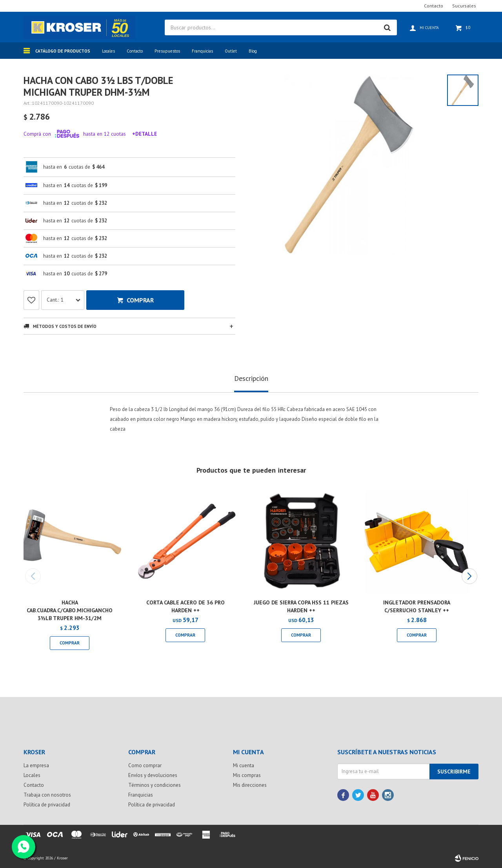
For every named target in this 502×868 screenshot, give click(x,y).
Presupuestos (167, 51)
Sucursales (464, 6)
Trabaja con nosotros (47, 795)
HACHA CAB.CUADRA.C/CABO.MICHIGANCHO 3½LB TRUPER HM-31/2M (70, 610)
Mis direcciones (250, 785)
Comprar (140, 300)
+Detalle (145, 134)
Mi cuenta (244, 765)
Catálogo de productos (63, 51)
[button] (469, 576)
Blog (253, 51)
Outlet (231, 51)
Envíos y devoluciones (153, 775)
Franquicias (202, 51)
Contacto (135, 51)
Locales (108, 51)
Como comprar (145, 765)
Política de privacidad (47, 805)
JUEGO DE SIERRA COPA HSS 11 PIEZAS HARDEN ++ (301, 606)
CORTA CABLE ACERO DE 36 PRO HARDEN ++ (186, 606)
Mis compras (247, 775)
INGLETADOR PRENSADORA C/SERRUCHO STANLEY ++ (417, 606)
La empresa (36, 765)
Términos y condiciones (155, 785)
